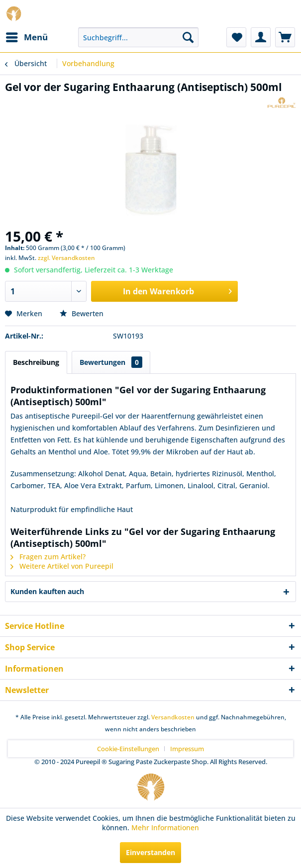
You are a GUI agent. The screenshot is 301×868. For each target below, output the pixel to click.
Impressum (187, 749)
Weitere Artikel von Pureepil (62, 566)
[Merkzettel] (236, 37)
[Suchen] (188, 37)
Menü (27, 36)
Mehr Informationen (165, 827)
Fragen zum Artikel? (48, 557)
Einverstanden (150, 852)
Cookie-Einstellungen (128, 749)
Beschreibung (36, 362)
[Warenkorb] (285, 37)
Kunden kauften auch (47, 591)
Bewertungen (111, 362)
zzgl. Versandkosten (66, 258)
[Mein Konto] (261, 37)
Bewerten (82, 313)
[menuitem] (26, 37)
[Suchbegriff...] (138, 37)
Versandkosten (173, 717)
